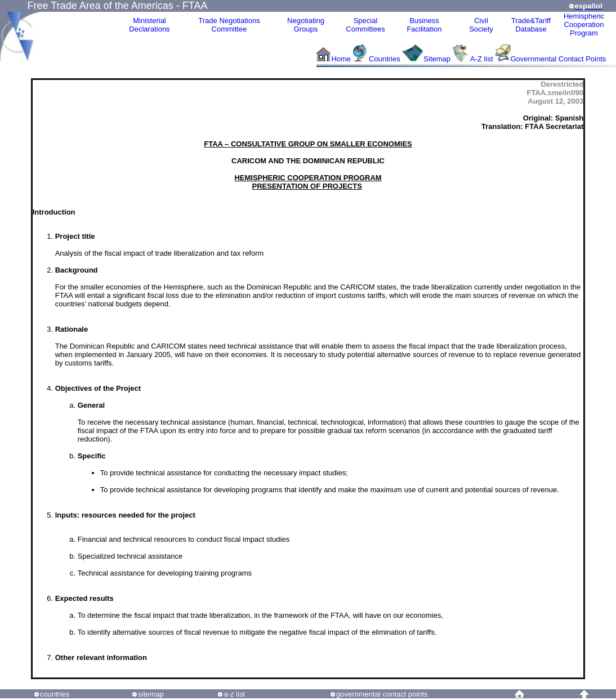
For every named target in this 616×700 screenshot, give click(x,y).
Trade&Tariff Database (531, 25)
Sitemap (437, 59)
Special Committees (365, 25)
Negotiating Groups (306, 25)
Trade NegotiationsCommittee (229, 25)
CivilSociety (481, 25)
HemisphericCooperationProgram (584, 24)
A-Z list (481, 59)
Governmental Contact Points (559, 59)
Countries (385, 59)
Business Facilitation (424, 25)
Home (341, 59)
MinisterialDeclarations (149, 25)
